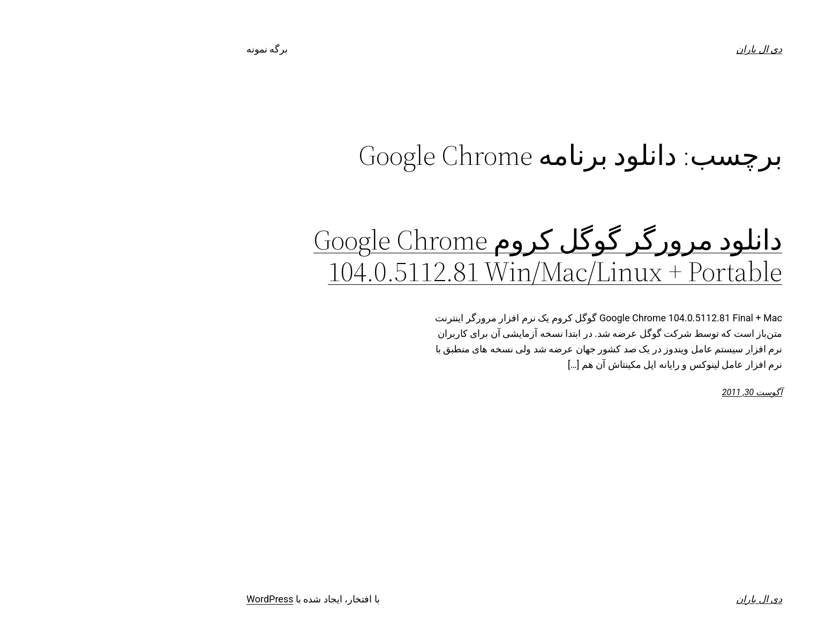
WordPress (175, 599)
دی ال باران (665, 49)
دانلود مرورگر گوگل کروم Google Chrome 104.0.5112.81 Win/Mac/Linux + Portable (453, 256)
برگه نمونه (173, 49)
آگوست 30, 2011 (658, 392)
